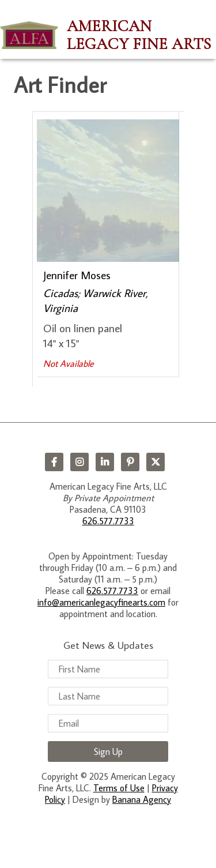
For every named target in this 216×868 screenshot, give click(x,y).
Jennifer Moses (77, 275)
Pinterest (130, 462)
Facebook (54, 462)
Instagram (79, 462)
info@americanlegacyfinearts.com (101, 602)
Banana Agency (142, 799)
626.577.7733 (108, 521)
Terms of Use (119, 788)
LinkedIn (105, 462)
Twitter (156, 462)
